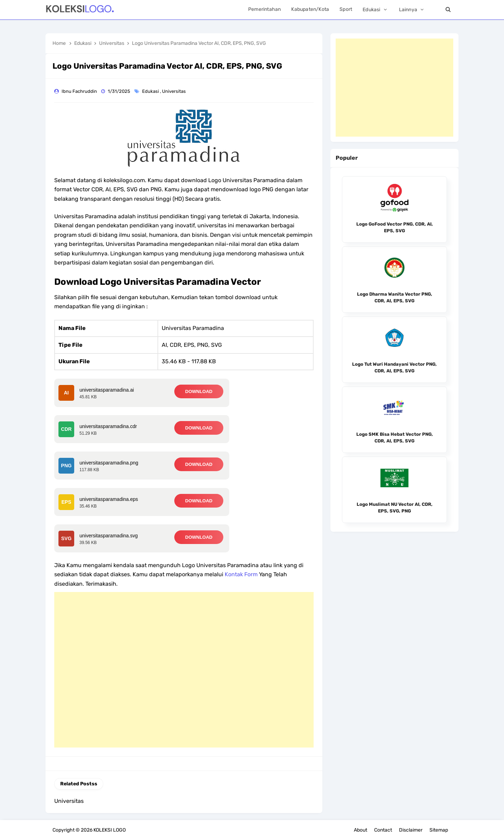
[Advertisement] (184, 670)
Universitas (174, 91)
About (360, 830)
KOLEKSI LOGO (110, 830)
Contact (383, 830)
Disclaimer (411, 830)
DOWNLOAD (199, 391)
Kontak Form (241, 574)
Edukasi (151, 91)
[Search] (448, 10)
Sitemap (439, 830)
